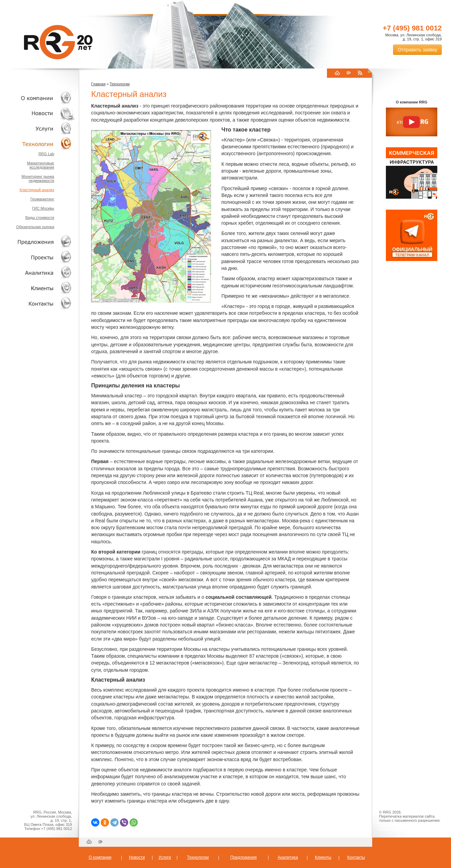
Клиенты (38, 288)
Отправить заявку (417, 50)
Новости (39, 113)
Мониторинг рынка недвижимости (38, 178)
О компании (38, 98)
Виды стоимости (40, 218)
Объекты (38, 242)
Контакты (38, 303)
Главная (98, 84)
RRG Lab (46, 154)
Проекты (38, 257)
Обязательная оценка (35, 227)
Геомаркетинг (42, 199)
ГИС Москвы (43, 208)
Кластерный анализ (37, 190)
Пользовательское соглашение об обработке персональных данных (409, 827)
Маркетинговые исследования (41, 165)
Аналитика (38, 272)
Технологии (38, 144)
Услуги (38, 129)
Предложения (243, 857)
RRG (58, 42)
